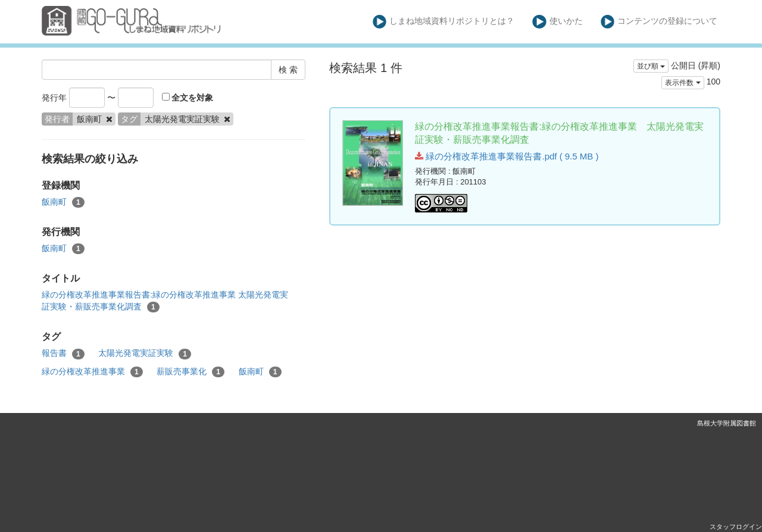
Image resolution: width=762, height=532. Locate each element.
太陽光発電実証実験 (145, 353)
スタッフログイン (736, 527)
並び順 (651, 66)
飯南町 (63, 202)
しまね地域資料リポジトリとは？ (444, 22)
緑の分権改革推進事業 (92, 372)
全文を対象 (188, 98)
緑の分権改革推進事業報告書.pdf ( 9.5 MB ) (507, 156)
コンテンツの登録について (659, 22)
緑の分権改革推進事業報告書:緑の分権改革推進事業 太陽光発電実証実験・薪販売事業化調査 (165, 301)
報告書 (63, 353)
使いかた (558, 22)
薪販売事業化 (190, 372)
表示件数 (683, 83)
